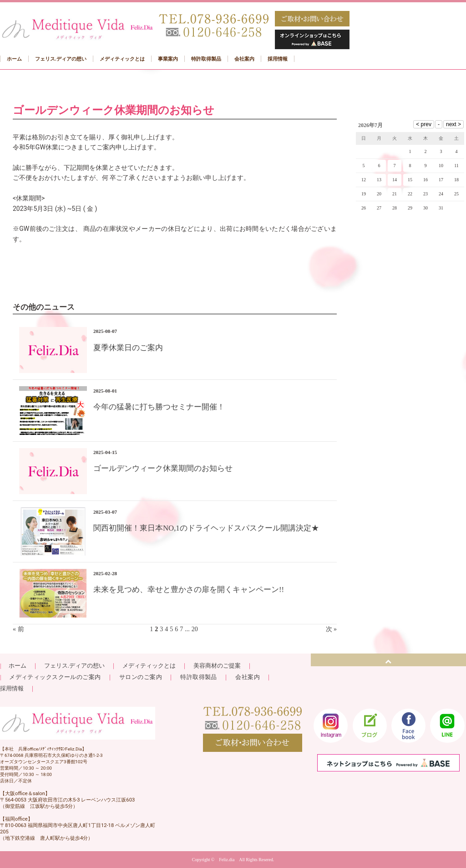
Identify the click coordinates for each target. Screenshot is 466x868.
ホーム (17, 666)
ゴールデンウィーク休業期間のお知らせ (163, 468)
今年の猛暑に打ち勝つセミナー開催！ (159, 407)
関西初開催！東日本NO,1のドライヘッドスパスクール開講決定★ (206, 528)
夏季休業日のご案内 (128, 348)
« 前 (18, 629)
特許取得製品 (199, 677)
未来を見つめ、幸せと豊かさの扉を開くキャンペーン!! (189, 590)
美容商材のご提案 (217, 666)
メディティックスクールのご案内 (58, 677)
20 (195, 629)
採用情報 (12, 688)
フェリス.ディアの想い (74, 666)
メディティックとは (149, 666)
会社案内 (248, 677)
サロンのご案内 (141, 677)
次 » (332, 629)
